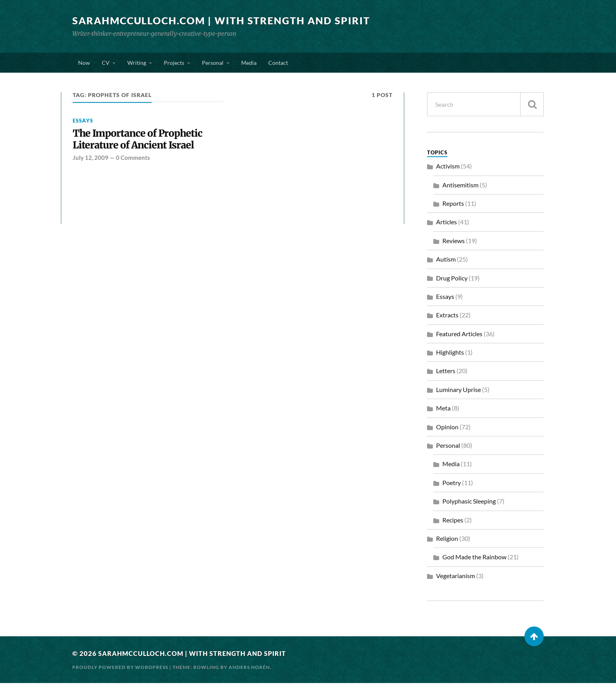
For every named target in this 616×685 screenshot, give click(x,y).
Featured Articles (459, 336)
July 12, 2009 (91, 161)
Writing (137, 63)
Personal (213, 63)
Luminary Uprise (458, 391)
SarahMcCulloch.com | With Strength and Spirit (227, 20)
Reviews (454, 243)
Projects (174, 63)
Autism (446, 261)
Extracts (447, 317)
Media (249, 63)
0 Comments (133, 161)
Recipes (453, 522)
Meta (443, 410)
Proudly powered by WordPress (120, 669)
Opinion (447, 429)
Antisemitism (460, 187)
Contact (278, 63)
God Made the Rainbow (474, 559)
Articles (446, 224)
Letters (446, 373)
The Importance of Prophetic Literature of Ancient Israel (140, 142)
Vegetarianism (456, 578)
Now (84, 63)
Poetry (452, 484)
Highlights (450, 354)
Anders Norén (249, 669)
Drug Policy (452, 280)
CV (106, 63)
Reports (453, 205)
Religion (447, 540)
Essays (83, 123)
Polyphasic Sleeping (469, 503)
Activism (448, 168)
